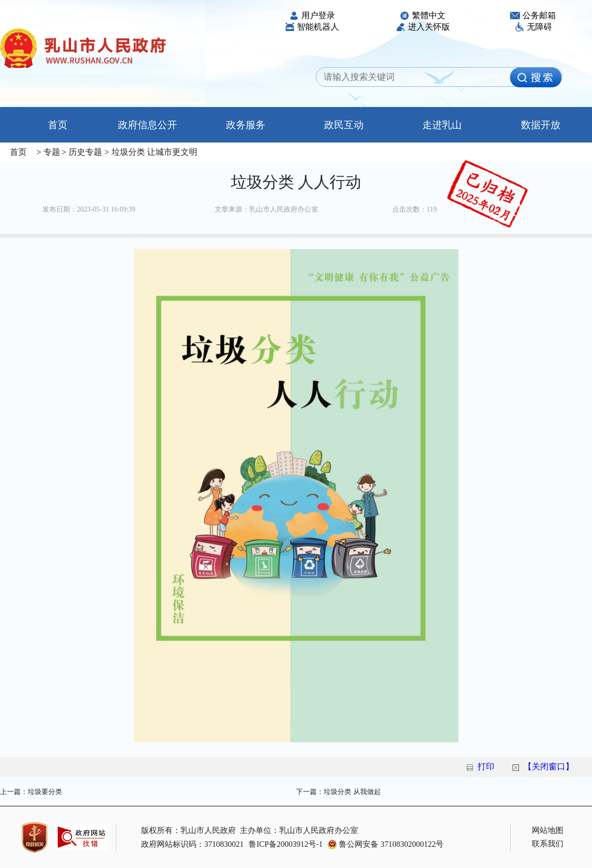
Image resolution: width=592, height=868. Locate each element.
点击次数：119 (414, 209)
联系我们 (548, 844)
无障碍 (533, 27)
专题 (51, 152)
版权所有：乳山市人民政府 (188, 830)
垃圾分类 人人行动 (296, 182)
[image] (536, 77)
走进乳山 (442, 125)
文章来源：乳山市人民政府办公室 (266, 209)
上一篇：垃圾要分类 (31, 792)
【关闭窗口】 (549, 767)
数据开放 (541, 125)
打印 (486, 767)
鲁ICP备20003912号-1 (286, 844)
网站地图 (548, 830)
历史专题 (84, 152)
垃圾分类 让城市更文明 (153, 152)
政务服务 (246, 125)
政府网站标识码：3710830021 (192, 844)
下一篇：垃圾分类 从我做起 (338, 792)
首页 (49, 125)
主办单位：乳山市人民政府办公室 (299, 830)
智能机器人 (312, 27)
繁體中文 (423, 16)
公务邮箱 (533, 16)
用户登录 (312, 16)
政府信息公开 (148, 125)
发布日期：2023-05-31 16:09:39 (89, 209)
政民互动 (344, 125)
